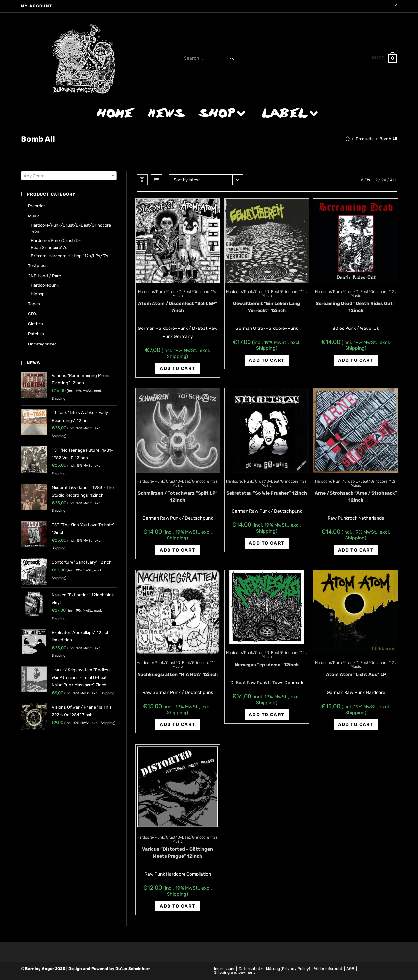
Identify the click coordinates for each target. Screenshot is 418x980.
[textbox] (69, 176)
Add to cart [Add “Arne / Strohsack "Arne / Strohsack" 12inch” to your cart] (356, 550)
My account (37, 6)
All (394, 180)
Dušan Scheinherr (133, 969)
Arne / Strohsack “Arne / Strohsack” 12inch (356, 497)
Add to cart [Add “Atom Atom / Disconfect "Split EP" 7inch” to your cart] (177, 369)
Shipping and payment (234, 972)
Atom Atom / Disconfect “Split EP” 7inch (178, 307)
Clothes (36, 324)
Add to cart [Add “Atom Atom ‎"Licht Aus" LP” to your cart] (356, 724)
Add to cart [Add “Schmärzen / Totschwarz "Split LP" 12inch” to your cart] (177, 550)
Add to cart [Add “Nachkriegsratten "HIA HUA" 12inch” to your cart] (177, 724)
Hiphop (38, 294)
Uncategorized (42, 344)
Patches (36, 334)
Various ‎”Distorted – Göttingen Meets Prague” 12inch (177, 853)
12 (376, 180)
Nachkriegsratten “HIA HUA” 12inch (178, 675)
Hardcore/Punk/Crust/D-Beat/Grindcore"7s (177, 292)
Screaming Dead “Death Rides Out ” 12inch (356, 307)
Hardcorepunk (45, 285)
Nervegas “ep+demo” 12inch (267, 665)
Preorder (37, 206)
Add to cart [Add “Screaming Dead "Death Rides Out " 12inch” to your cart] (356, 360)
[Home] (348, 139)
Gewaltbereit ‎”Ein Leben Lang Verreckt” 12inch (267, 307)
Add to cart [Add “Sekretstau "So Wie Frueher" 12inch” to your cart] (267, 543)
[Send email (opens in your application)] (394, 6)
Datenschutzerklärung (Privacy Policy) (274, 969)
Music (177, 296)
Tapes (34, 304)
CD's (33, 314)
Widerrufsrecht (328, 969)
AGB (350, 969)
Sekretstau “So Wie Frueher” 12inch (267, 493)
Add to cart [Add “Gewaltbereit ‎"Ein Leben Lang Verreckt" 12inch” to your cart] (267, 360)
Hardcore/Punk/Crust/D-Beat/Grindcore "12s (266, 292)
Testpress (38, 266)
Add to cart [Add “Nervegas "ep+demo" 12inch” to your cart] (267, 715)
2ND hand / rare (45, 276)
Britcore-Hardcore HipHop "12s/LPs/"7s (70, 256)
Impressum (224, 969)
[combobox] (69, 176)
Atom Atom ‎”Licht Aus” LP (356, 675)
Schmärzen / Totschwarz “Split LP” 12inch (178, 497)
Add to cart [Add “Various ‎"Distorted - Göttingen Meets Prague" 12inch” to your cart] (177, 906)
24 (384, 180)
